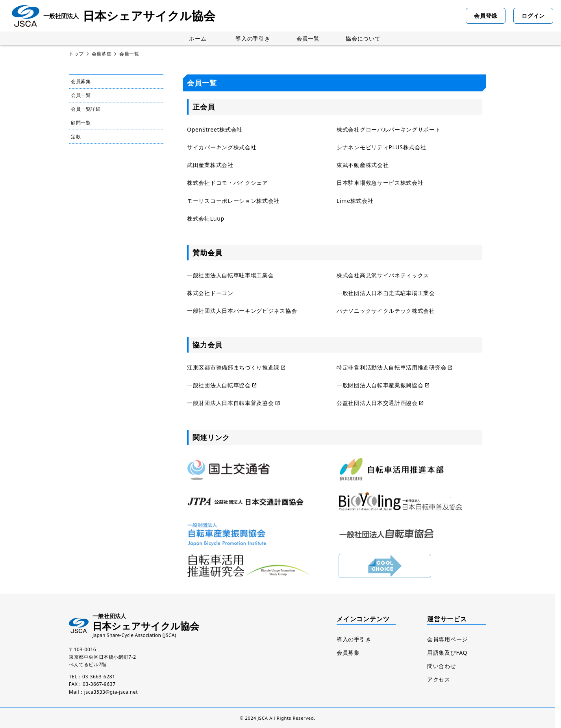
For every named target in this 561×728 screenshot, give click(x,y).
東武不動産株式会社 (363, 165)
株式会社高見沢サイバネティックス (383, 275)
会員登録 (486, 16)
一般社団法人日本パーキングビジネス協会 (242, 311)
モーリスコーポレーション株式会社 (233, 201)
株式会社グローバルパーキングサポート (389, 129)
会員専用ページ (447, 639)
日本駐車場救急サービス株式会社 (380, 183)
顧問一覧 (81, 123)
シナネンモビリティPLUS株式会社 (381, 147)
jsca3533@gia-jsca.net (111, 692)
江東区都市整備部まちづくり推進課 (233, 367)
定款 (76, 136)
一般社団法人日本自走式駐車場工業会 (386, 293)
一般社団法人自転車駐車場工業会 (231, 275)
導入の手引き (253, 38)
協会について (363, 38)
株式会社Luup (206, 218)
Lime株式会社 (355, 201)
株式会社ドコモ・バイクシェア (228, 183)
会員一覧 (308, 38)
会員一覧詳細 (86, 109)
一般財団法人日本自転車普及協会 (231, 403)
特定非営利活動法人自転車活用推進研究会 (392, 367)
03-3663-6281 (99, 677)
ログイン (533, 16)
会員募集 (102, 54)
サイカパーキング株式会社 (222, 147)
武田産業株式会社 (210, 165)
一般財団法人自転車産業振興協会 (380, 385)
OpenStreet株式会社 (215, 129)
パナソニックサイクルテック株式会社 (386, 311)
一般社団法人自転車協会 (219, 385)
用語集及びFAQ (447, 653)
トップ (76, 54)
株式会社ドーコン (210, 293)
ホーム (198, 38)
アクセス (439, 679)
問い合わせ (442, 666)
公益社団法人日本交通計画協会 (377, 403)
